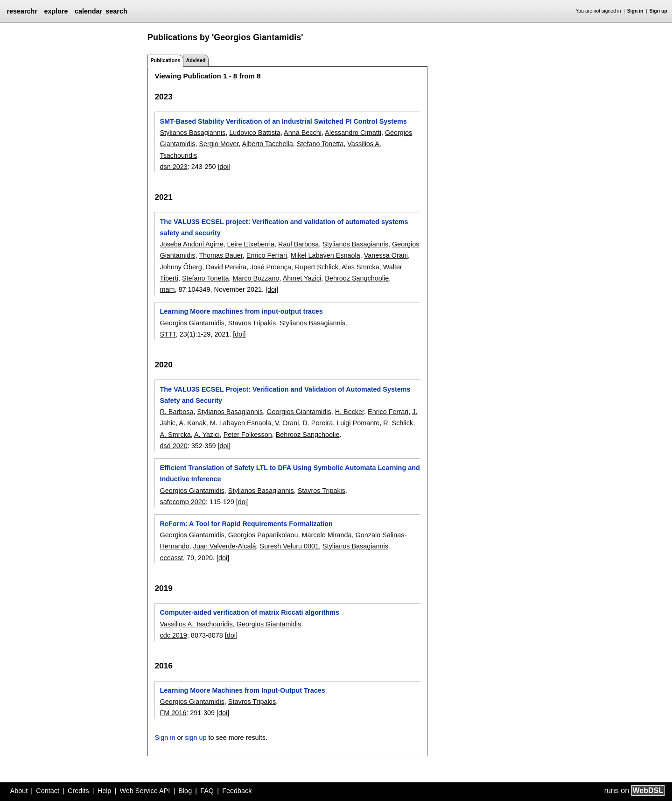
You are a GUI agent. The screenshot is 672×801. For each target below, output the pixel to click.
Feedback (237, 791)
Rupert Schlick (317, 267)
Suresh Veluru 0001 (289, 546)
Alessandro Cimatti (353, 133)
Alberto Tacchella (267, 144)
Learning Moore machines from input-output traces (241, 311)
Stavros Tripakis (252, 323)
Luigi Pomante (358, 423)
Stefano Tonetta (320, 144)
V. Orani (287, 423)
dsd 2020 (173, 446)
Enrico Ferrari (267, 255)
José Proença (271, 267)
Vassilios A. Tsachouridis (196, 624)
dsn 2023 (173, 167)
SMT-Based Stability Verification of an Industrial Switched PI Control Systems (283, 121)
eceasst (171, 558)
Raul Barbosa (298, 244)
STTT (168, 334)
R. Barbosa (176, 412)
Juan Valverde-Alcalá (225, 546)
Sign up (658, 11)
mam (167, 289)
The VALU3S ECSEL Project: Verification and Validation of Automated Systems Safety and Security (285, 395)
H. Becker (350, 412)
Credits (78, 791)
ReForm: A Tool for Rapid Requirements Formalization (246, 524)
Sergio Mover (219, 144)
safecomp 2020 (182, 502)
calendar (88, 11)
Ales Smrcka (360, 267)
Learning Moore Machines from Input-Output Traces (242, 690)
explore (56, 11)
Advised (196, 60)
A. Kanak (192, 423)
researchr (22, 11)
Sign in (635, 11)
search (116, 11)
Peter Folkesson (248, 435)
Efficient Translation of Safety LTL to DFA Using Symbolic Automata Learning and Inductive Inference (290, 473)
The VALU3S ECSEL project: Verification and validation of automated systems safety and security (284, 227)
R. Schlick (398, 423)
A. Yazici (207, 435)
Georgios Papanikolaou (263, 535)
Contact (48, 791)
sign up (196, 738)
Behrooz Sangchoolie (357, 278)
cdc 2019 (173, 635)
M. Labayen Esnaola (241, 423)
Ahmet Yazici (302, 278)
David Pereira (226, 267)
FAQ (207, 791)
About (19, 791)
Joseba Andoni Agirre (191, 244)
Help (105, 791)
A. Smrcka (175, 435)
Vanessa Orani (386, 255)
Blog (185, 791)
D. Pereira (318, 423)
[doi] (224, 167)
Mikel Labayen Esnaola (325, 255)
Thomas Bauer (221, 255)
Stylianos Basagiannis (192, 133)
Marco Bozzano (256, 278)
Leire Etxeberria (251, 244)
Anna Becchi (303, 133)
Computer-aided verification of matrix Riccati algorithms (249, 612)
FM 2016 (173, 713)
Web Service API (145, 791)
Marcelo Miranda (326, 535)
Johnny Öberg (181, 267)
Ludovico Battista (255, 133)
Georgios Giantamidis (192, 323)
